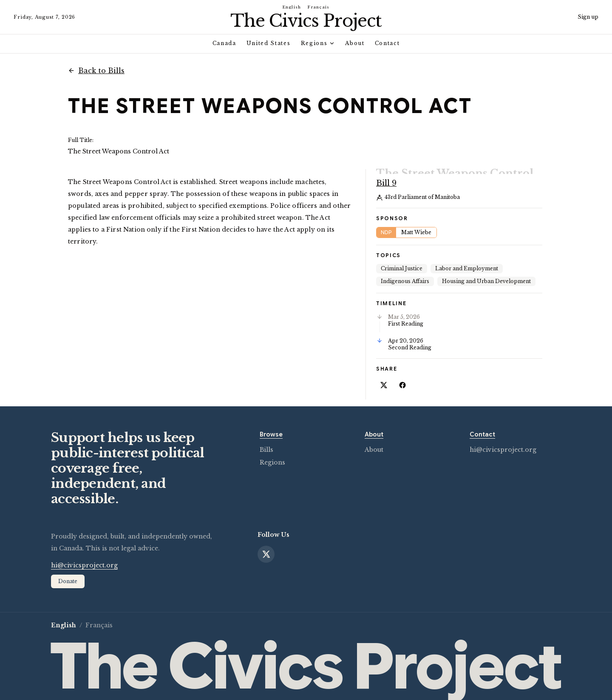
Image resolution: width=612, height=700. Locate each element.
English (292, 7)
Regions (318, 43)
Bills (266, 441)
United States (269, 43)
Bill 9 (386, 174)
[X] (266, 545)
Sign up (588, 17)
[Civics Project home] (306, 21)
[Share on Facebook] (402, 376)
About (355, 43)
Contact (387, 43)
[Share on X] (384, 376)
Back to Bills (96, 71)
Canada (224, 43)
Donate (68, 572)
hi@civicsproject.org (503, 441)
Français (319, 7)
